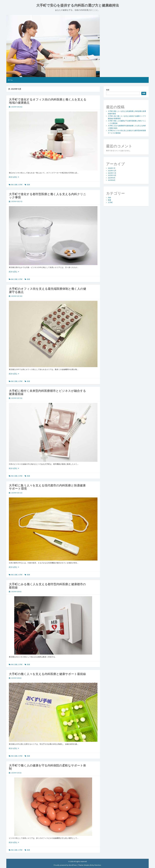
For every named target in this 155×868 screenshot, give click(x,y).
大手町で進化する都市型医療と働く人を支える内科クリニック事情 (48, 196)
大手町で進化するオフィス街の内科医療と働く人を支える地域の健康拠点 (48, 101)
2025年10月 (112, 175)
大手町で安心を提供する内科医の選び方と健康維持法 (78, 5)
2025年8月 (112, 180)
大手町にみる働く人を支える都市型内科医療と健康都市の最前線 (47, 586)
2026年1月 (112, 168)
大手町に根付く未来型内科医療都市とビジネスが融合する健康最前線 (47, 392)
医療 (16, 185)
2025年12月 (112, 171)
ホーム (10, 80)
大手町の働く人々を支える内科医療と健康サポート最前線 (47, 674)
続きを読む (14, 177)
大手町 (20, 185)
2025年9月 (112, 178)
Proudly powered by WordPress (65, 865)
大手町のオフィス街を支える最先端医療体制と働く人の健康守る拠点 (48, 290)
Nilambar (98, 865)
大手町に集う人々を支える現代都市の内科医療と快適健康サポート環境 (47, 487)
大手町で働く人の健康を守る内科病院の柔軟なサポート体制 (47, 767)
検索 (108, 90)
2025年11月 (112, 173)
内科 (12, 185)
